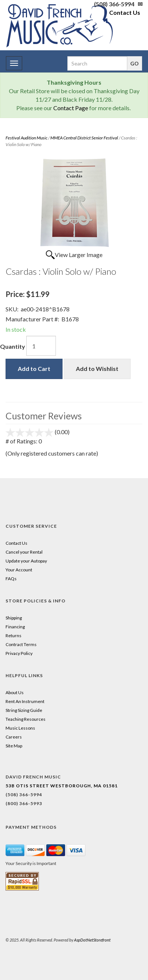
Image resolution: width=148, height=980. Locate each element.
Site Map (14, 746)
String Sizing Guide (24, 710)
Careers (14, 737)
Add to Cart (34, 369)
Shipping (14, 618)
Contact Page (71, 108)
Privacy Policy (19, 653)
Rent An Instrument (25, 701)
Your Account (19, 570)
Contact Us (125, 12)
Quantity (13, 346)
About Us (15, 692)
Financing (15, 627)
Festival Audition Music (26, 138)
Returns (14, 636)
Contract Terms (21, 644)
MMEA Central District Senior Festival (84, 138)
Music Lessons (20, 728)
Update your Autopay (26, 561)
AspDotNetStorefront (92, 940)
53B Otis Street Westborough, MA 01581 (62, 786)
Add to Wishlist (97, 369)
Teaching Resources (26, 719)
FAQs (11, 579)
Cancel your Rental (24, 552)
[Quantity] (41, 346)
